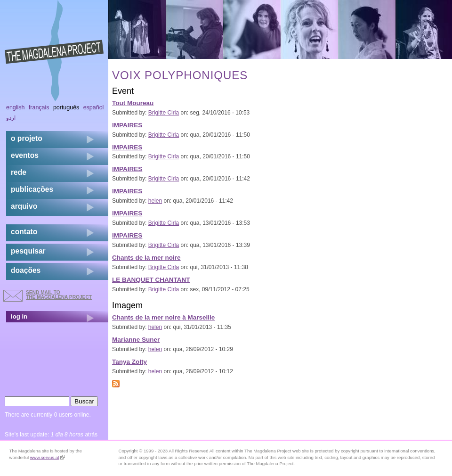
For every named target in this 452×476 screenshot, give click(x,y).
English (16, 107)
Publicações (32, 189)
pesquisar (28, 251)
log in (19, 316)
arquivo (24, 206)
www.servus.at (48, 457)
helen (155, 201)
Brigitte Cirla (164, 113)
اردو (11, 118)
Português (66, 107)
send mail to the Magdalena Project (59, 295)
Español (94, 107)
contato (24, 232)
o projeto (27, 138)
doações (26, 270)
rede (19, 172)
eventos (25, 155)
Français (39, 107)
